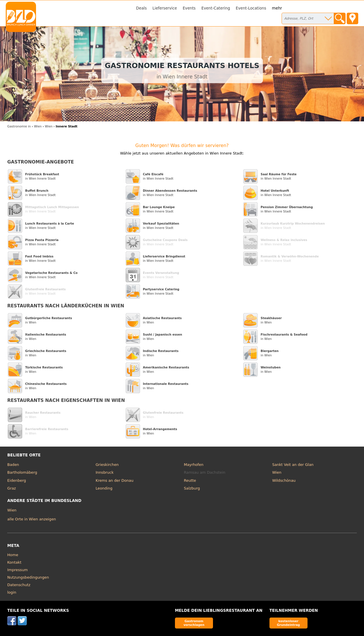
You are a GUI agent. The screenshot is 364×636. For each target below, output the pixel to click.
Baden (13, 465)
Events (189, 8)
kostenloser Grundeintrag (288, 623)
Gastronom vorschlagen (194, 623)
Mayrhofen (194, 465)
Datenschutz (19, 585)
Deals (141, 8)
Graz (12, 488)
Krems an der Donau (115, 480)
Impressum (17, 570)
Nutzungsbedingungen (28, 577)
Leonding (104, 488)
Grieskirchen (107, 465)
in (19, 126)
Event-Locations (251, 8)
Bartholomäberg (22, 472)
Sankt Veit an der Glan (293, 465)
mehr (277, 8)
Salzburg (192, 488)
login (12, 592)
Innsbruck (105, 472)
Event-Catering (216, 8)
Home (13, 555)
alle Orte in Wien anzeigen (32, 519)
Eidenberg (17, 480)
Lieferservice (165, 8)
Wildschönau (284, 480)
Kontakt (14, 562)
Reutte (190, 480)
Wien (277, 472)
